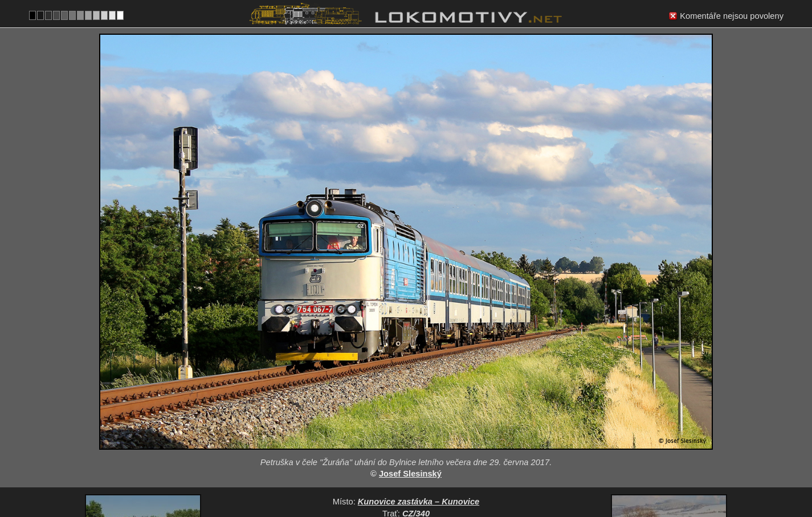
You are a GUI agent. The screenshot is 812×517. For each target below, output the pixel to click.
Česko (400, 475)
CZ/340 (416, 428)
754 (433, 475)
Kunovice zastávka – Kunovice (419, 416)
